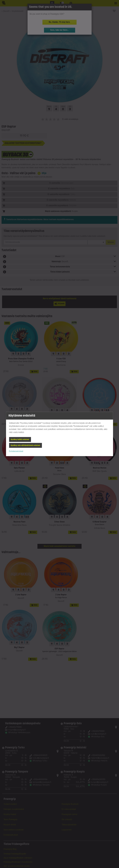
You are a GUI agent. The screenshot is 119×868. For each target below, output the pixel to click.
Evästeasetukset (16, 451)
